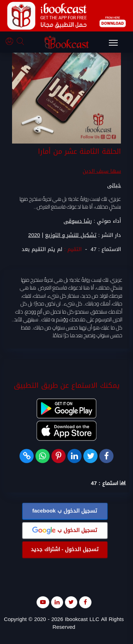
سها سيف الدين (102, 171)
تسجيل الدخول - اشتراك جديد (65, 550)
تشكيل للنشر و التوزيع (71, 235)
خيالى (114, 185)
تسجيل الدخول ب (65, 511)
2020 (34, 235)
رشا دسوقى (78, 221)
